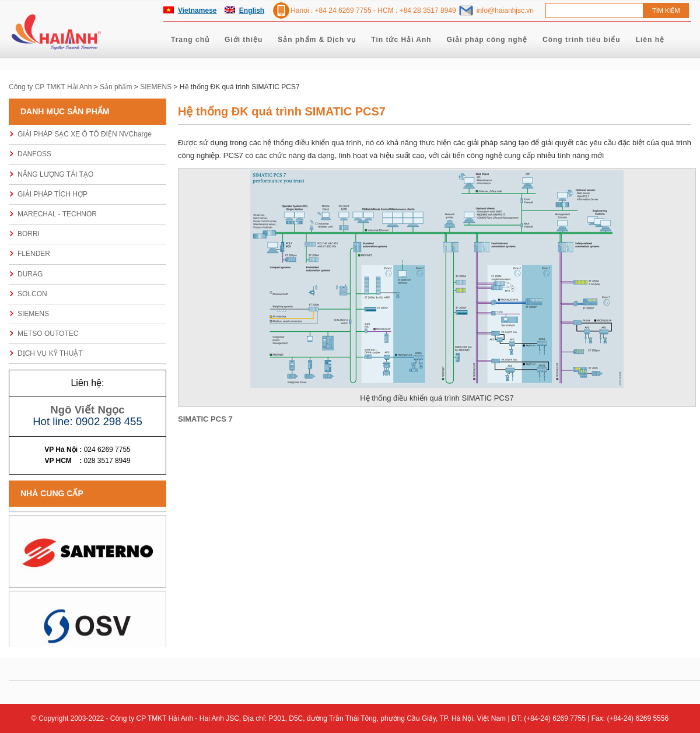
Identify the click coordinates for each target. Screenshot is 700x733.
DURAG (30, 274)
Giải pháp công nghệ (487, 40)
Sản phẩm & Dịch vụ (317, 40)
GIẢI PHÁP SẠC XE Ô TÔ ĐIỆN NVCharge (85, 134)
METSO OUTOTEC (48, 334)
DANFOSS (34, 154)
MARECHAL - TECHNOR (57, 214)
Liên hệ (650, 40)
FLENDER (34, 254)
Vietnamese (197, 10)
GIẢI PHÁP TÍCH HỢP (52, 194)
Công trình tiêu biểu (582, 40)
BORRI (29, 234)
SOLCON (32, 294)
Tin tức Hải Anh (401, 40)
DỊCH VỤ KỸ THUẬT (50, 353)
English (252, 10)
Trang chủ (190, 40)
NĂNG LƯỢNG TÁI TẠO (55, 174)
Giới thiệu (244, 40)
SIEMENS (33, 314)
